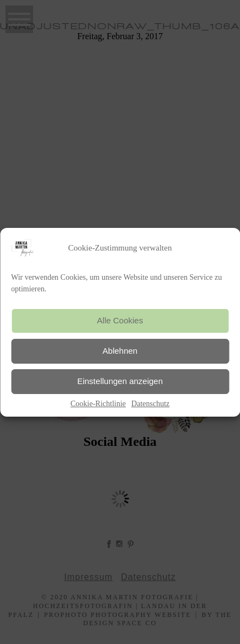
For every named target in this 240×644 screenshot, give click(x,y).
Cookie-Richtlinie (98, 404)
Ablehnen (120, 351)
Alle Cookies (120, 320)
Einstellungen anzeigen (120, 381)
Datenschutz (150, 404)
